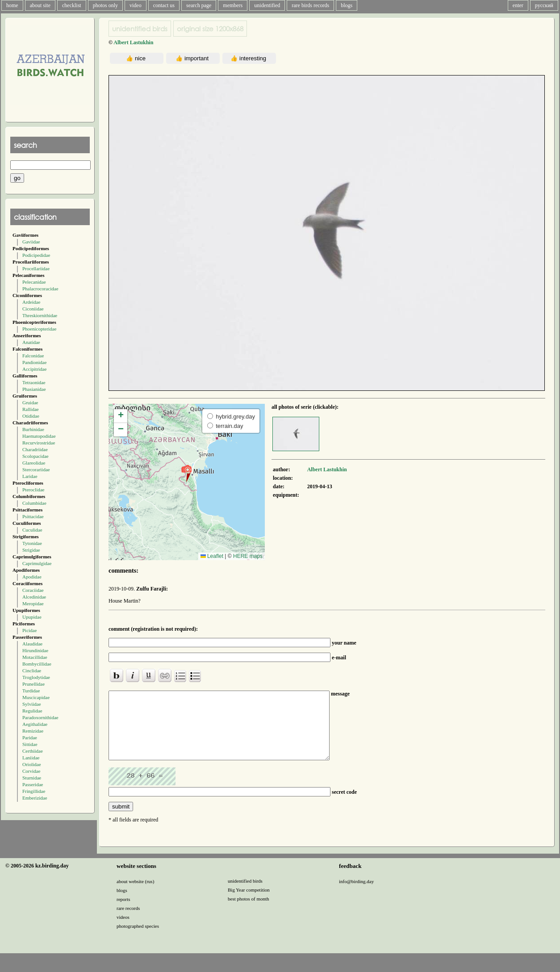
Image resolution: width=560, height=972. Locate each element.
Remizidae (33, 731)
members (233, 5)
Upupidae (32, 617)
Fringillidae (34, 791)
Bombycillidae (37, 664)
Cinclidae (32, 670)
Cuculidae (32, 530)
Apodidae (32, 577)
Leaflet (212, 556)
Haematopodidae (39, 436)
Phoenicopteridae (39, 329)
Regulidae (32, 711)
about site (40, 5)
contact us (164, 5)
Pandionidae (34, 362)
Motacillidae (35, 657)
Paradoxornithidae (40, 717)
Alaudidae (32, 644)
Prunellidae (33, 684)
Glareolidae (34, 463)
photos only (105, 5)
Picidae (29, 630)
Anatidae (31, 342)
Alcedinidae (34, 597)
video (136, 5)
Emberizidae (35, 798)
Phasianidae (34, 389)
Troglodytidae (36, 677)
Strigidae (31, 550)
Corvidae (31, 771)
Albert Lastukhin (133, 42)
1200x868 (210, 29)
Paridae (30, 737)
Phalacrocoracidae (40, 289)
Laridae (30, 476)
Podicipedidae (36, 255)
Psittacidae (33, 516)
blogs (347, 5)
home (12, 5)
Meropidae (33, 603)
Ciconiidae (33, 309)
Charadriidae (35, 449)
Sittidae (30, 744)
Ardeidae (31, 302)
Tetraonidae (34, 382)
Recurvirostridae (39, 443)
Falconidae (33, 356)
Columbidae (34, 503)
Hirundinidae (35, 650)
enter (518, 5)
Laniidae (31, 758)
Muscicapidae (36, 697)
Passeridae (33, 784)
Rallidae (31, 409)
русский (544, 5)
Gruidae (30, 402)
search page (199, 5)
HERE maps (248, 556)
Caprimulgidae (37, 563)
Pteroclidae (33, 490)
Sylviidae (32, 704)
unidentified (267, 5)
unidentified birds (140, 29)
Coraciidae (33, 590)
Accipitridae (34, 369)
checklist (72, 5)
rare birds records (310, 5)
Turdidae (31, 691)
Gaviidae (31, 242)
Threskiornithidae (40, 315)
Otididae (31, 416)
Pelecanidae (34, 282)
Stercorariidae (36, 469)
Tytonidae (32, 543)
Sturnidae (32, 778)
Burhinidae (33, 429)
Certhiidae (33, 751)
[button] (186, 473)
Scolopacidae (36, 456)
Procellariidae (36, 268)
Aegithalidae (35, 724)
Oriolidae (32, 764)
